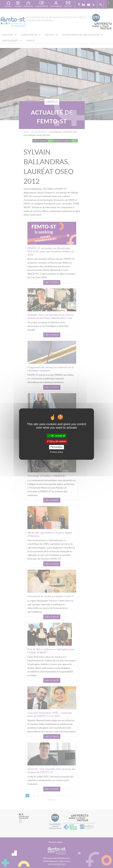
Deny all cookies (57, 442)
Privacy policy (57, 452)
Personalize (57, 447)
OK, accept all (56, 436)
